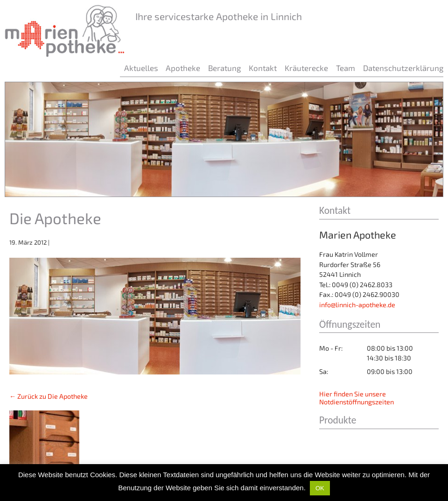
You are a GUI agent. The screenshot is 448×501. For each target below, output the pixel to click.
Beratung (224, 68)
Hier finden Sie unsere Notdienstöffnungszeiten (357, 398)
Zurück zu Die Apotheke (49, 396)
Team (346, 68)
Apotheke (183, 68)
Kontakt (263, 68)
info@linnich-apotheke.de (357, 305)
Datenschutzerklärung (403, 68)
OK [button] (320, 488)
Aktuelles (141, 68)
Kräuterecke (306, 68)
